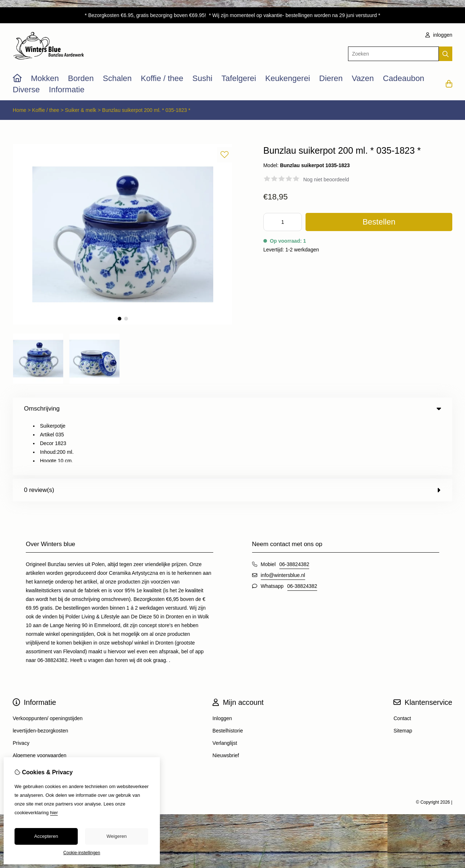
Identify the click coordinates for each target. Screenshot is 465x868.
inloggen (439, 35)
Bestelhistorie (228, 675)
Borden (81, 78)
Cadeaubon (404, 78)
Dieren (331, 78)
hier (54, 813)
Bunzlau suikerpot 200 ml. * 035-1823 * (146, 110)
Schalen (117, 78)
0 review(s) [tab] (232, 435)
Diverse (26, 90)
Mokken (45, 78)
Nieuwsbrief (226, 700)
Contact (402, 663)
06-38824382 (294, 509)
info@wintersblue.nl (283, 520)
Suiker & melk (81, 110)
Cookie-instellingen (82, 853)
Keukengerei (288, 78)
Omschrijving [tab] (232, 409)
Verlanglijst (225, 688)
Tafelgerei (239, 78)
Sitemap (403, 675)
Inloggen (222, 663)
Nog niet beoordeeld (326, 179)
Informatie (67, 90)
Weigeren (116, 836)
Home (19, 110)
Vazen (363, 78)
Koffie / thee (162, 78)
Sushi (203, 78)
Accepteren (46, 836)
